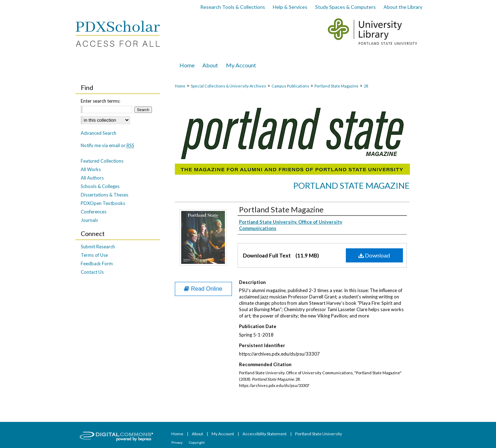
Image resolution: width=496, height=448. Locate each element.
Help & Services (290, 7)
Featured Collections (102, 161)
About (198, 434)
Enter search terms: (100, 101)
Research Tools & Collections (233, 7)
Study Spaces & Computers (345, 7)
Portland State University (319, 434)
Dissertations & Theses (105, 195)
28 (366, 86)
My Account (223, 434)
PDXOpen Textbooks (103, 203)
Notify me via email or (108, 145)
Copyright (197, 442)
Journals (89, 220)
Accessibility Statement (265, 434)
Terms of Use (94, 255)
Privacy (177, 442)
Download (374, 255)
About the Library (403, 7)
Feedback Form (97, 264)
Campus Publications (290, 86)
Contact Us (92, 272)
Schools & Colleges (100, 186)
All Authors (92, 178)
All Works (91, 169)
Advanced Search (99, 133)
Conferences (94, 212)
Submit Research (98, 247)
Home (180, 86)
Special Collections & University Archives (228, 86)
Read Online (203, 289)
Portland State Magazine (336, 86)
